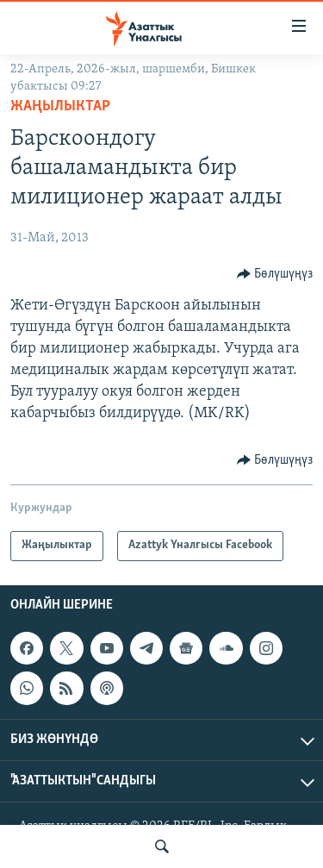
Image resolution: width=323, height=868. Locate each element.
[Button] (275, 274)
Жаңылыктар (60, 106)
